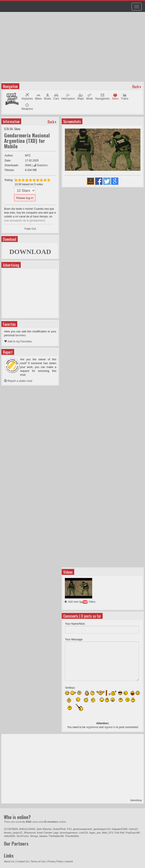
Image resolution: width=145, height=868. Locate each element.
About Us (9, 861)
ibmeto (8, 833)
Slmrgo (34, 836)
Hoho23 (133, 829)
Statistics (40, 165)
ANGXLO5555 (27, 829)
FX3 (69, 829)
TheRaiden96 (56, 836)
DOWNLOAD (30, 252)
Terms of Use (38, 861)
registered (92, 727)
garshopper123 (102, 829)
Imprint (69, 861)
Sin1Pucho (22, 836)
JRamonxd (30, 833)
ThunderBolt (72, 836)
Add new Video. (80, 602)
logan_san (95, 833)
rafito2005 (9, 836)
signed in (110, 727)
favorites (20, 335)
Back (136, 87)
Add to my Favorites (18, 341)
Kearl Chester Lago (48, 833)
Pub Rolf (120, 833)
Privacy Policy (55, 861)
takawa (43, 836)
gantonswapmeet (82, 829)
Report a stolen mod (18, 381)
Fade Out (30, 229)
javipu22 (18, 833)
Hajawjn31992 (120, 829)
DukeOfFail (59, 829)
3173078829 (11, 829)
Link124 (83, 833)
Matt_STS (108, 833)
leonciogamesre (69, 833)
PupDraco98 (133, 833)
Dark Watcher (44, 829)
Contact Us (23, 861)
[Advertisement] (73, 49)
